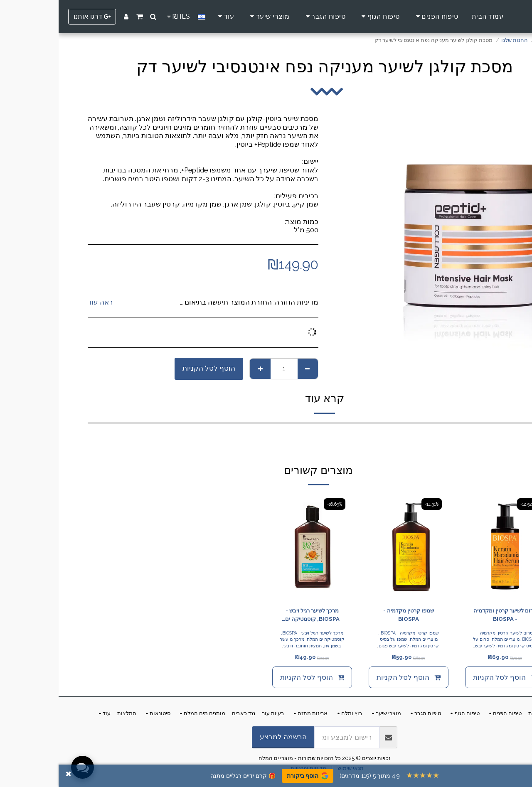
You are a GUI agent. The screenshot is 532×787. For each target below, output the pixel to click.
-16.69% (276, 504)
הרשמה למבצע (225, 737)
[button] (95, 17)
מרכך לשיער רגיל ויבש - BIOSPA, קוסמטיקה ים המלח (254, 615)
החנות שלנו (456, 40)
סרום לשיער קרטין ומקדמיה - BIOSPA (446, 615)
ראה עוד (42, 302)
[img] (446, 547)
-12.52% (469, 504)
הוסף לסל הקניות (150, 368)
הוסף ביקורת (249, 776)
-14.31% (373, 504)
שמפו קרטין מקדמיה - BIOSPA (350, 615)
